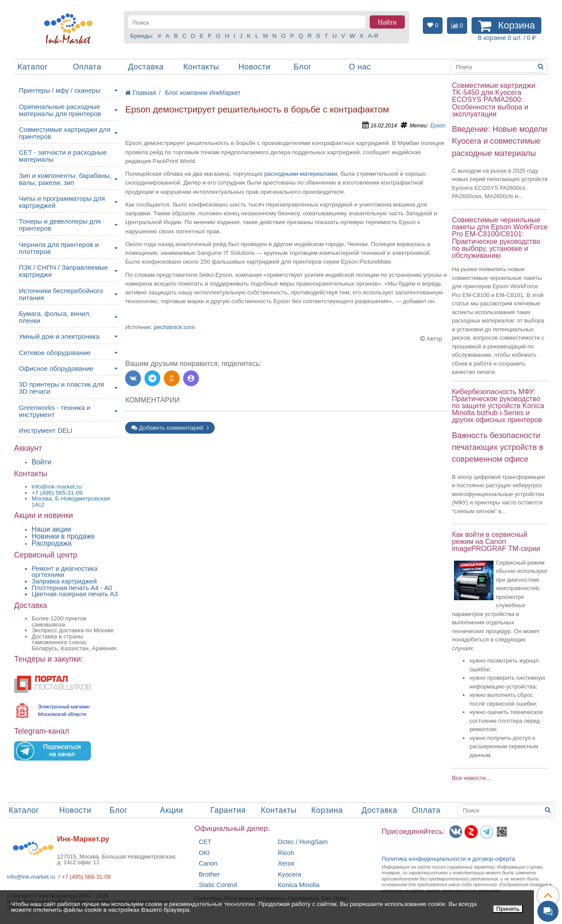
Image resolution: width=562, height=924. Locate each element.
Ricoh (286, 853)
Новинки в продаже (63, 536)
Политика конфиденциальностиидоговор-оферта (448, 859)
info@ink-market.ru (31, 877)
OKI (204, 853)
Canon (208, 864)
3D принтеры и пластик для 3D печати (61, 388)
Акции (171, 810)
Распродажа (52, 543)
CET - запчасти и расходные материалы (63, 156)
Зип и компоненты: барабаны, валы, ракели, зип (65, 179)
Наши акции (51, 529)
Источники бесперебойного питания (61, 294)
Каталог (33, 67)
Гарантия (228, 810)
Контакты (201, 67)
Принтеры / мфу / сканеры (60, 90)
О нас (360, 67)
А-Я (373, 36)
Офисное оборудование (56, 368)
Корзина (327, 810)
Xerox (286, 864)
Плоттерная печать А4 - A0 (72, 588)
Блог (303, 67)
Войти (41, 462)
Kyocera (290, 875)
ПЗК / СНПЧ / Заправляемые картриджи (63, 271)
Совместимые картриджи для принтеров (65, 133)
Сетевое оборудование (55, 353)
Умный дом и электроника (59, 336)
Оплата (87, 67)
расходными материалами (301, 174)
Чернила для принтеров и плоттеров (59, 248)
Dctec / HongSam (303, 842)
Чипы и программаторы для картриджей (62, 202)
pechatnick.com (174, 327)
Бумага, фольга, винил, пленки (55, 317)
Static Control (218, 885)
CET (205, 842)
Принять (508, 909)
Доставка (146, 67)
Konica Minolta (299, 885)
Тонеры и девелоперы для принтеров (60, 225)
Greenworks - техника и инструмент (55, 411)
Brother (209, 875)
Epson (438, 126)
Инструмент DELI (46, 430)
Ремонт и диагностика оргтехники (65, 572)
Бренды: (142, 36)
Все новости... (471, 778)
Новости (254, 67)
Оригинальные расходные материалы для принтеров (60, 110)
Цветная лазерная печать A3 (75, 594)
